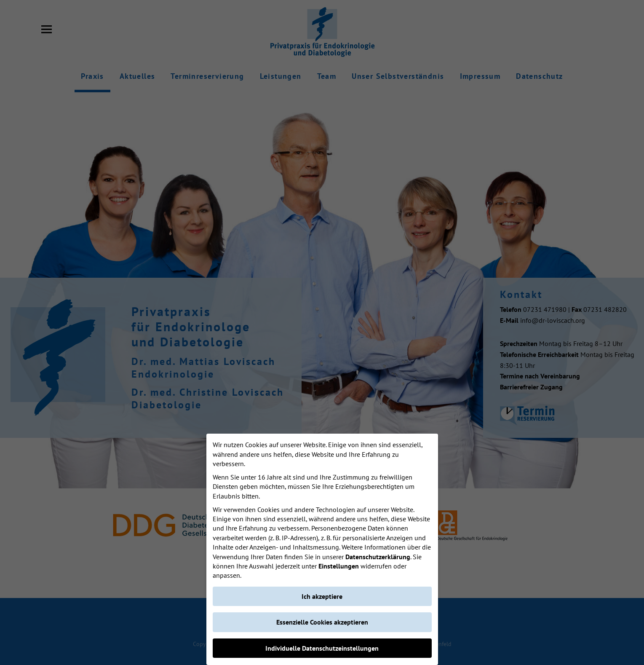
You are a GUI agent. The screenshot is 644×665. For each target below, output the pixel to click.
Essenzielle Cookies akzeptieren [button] (322, 622)
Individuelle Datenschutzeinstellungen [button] (322, 648)
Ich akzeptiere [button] (322, 596)
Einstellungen (339, 566)
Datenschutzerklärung (378, 557)
